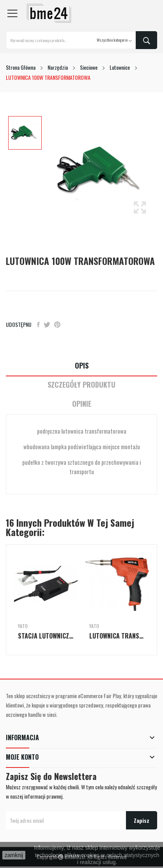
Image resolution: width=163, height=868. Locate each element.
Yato (23, 626)
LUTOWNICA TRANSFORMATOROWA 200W (117, 636)
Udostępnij (38, 325)
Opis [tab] (82, 366)
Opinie (82, 404)
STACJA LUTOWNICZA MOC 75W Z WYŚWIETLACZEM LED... (46, 636)
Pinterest (57, 325)
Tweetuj (47, 325)
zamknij (14, 855)
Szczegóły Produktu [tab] (81, 385)
